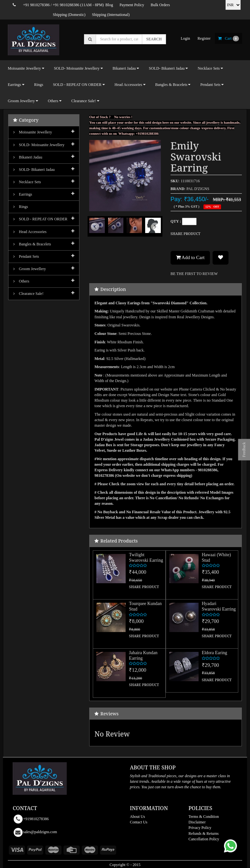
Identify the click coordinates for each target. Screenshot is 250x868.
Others (21, 281)
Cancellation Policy (204, 839)
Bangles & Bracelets (32, 244)
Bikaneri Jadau (28, 157)
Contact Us (139, 822)
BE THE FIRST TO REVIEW (194, 274)
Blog (109, 5)
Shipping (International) (111, 15)
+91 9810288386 (66, 5)
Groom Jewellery (30, 269)
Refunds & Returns (204, 834)
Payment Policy (132, 5)
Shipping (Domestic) (69, 15)
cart (229, 38)
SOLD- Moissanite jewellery (39, 145)
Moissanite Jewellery (33, 132)
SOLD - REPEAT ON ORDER (40, 219)
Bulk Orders (160, 5)
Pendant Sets (26, 256)
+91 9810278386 (36, 5)
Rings (39, 85)
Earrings (23, 194)
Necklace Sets (27, 182)
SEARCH (154, 39)
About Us (137, 817)
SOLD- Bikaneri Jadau (34, 170)
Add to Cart (190, 257)
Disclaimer (197, 822)
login (185, 38)
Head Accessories (30, 232)
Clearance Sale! (28, 294)
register (204, 38)
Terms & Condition (204, 817)
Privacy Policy (200, 828)
